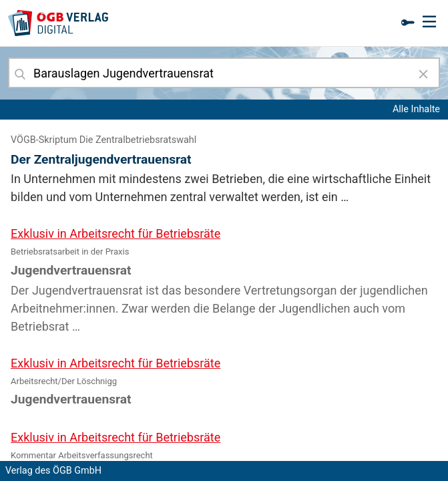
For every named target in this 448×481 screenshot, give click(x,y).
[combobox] (224, 73)
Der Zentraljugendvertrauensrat (101, 159)
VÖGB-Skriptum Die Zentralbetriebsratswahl (103, 140)
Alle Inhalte (416, 109)
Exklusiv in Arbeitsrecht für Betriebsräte (116, 233)
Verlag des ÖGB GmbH (53, 471)
